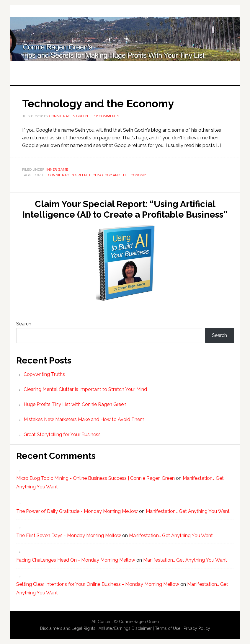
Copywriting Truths (44, 374)
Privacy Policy (197, 628)
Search (24, 324)
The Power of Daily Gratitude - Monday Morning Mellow (77, 511)
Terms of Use (168, 628)
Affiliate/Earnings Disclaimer (125, 628)
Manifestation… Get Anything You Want (188, 511)
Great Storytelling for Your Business (62, 435)
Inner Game (57, 169)
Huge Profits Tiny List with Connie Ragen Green (125, 39)
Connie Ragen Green (67, 175)
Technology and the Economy (98, 103)
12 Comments (107, 116)
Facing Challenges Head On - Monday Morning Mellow (76, 560)
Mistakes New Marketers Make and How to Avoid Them (84, 419)
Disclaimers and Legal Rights (68, 628)
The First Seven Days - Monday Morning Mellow (69, 535)
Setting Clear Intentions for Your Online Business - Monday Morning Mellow (98, 584)
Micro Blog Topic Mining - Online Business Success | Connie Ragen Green (95, 478)
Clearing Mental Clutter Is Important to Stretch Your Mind (85, 389)
